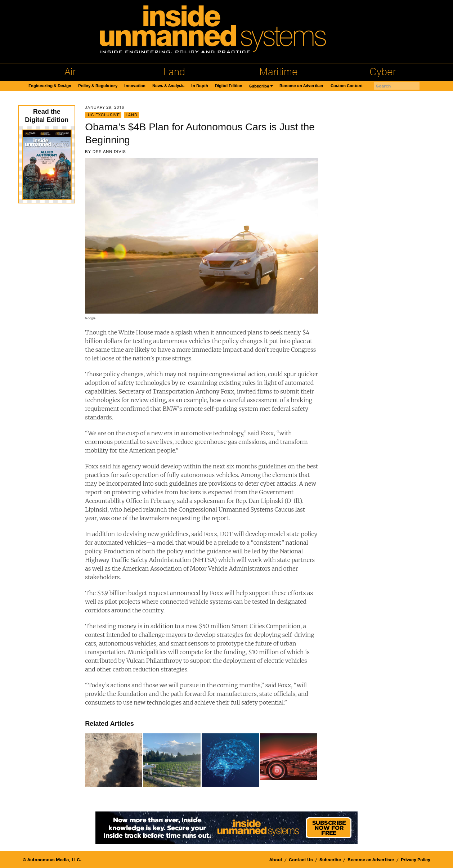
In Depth (200, 86)
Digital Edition (229, 86)
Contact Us (301, 860)
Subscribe (259, 86)
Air (70, 72)
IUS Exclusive (103, 115)
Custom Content (347, 86)
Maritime (279, 72)
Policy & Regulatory (98, 86)
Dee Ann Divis (109, 152)
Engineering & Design (50, 86)
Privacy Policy (416, 860)
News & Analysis (168, 86)
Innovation (135, 86)
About (276, 860)
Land (174, 72)
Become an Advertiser (302, 86)
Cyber (383, 72)
